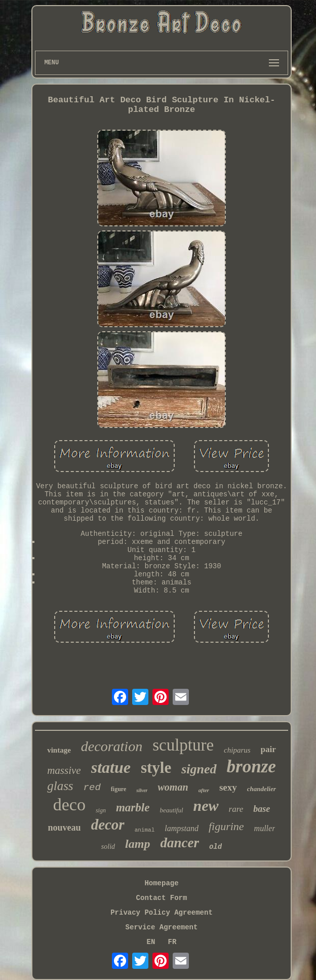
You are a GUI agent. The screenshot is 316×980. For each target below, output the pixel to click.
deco (69, 805)
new (206, 806)
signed (199, 769)
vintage (59, 750)
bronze (251, 767)
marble (133, 808)
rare (236, 809)
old (215, 847)
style (156, 768)
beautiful (171, 810)
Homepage (161, 883)
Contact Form (162, 898)
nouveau (65, 828)
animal (145, 830)
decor (108, 825)
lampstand (182, 828)
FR (172, 942)
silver (142, 790)
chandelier (262, 789)
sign (101, 810)
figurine (226, 826)
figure (118, 789)
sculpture (183, 745)
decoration (112, 746)
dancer (180, 843)
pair (268, 749)
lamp (137, 844)
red (92, 788)
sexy (228, 787)
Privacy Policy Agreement (162, 913)
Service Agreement (162, 927)
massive (64, 770)
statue (111, 767)
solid (108, 847)
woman (173, 787)
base (262, 809)
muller (265, 828)
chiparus (237, 750)
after (204, 790)
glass (60, 786)
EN (151, 942)
